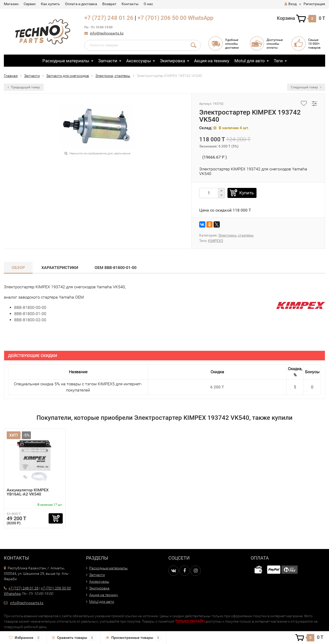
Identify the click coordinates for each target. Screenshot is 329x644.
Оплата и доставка (81, 4)
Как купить (50, 4)
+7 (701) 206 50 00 (162, 18)
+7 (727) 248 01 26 (109, 18)
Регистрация (314, 4)
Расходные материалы (66, 61)
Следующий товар (306, 87)
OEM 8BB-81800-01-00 (116, 268)
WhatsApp (201, 18)
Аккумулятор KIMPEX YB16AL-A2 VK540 (28, 492)
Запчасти (108, 61)
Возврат (109, 4)
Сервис (30, 4)
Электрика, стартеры (113, 76)
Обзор (18, 268)
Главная (11, 76)
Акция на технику (212, 61)
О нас (148, 4)
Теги (278, 61)
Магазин (11, 4)
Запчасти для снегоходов (68, 76)
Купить (246, 193)
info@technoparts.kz (107, 33)
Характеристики (60, 268)
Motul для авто (250, 61)
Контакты (130, 4)
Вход (291, 4)
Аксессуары (139, 61)
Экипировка (172, 61)
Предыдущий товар (24, 87)
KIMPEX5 (216, 241)
